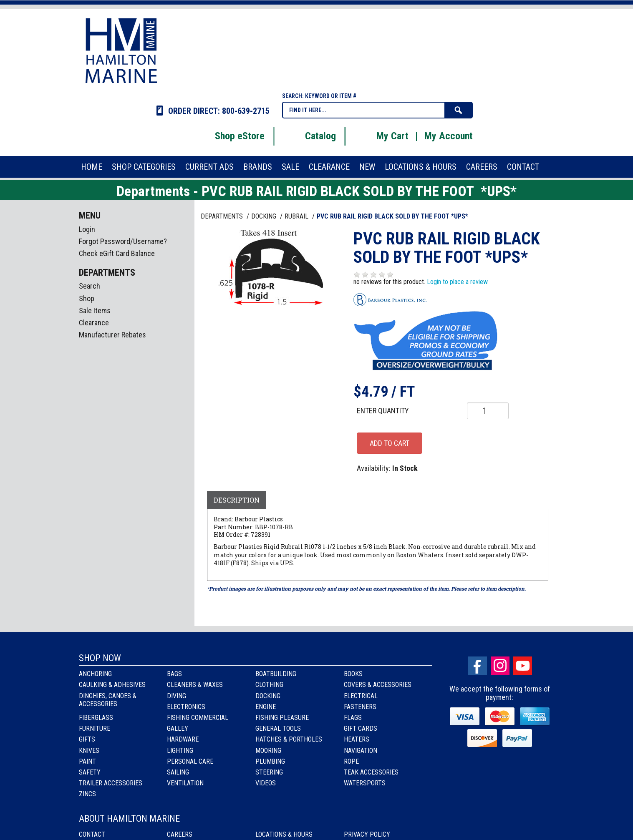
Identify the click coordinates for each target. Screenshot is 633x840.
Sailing (178, 772)
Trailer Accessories (111, 783)
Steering (269, 772)
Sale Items (95, 311)
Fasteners (360, 707)
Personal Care (190, 761)
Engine (266, 707)
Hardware (183, 739)
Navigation (361, 751)
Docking (268, 696)
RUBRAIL (297, 216)
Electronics (186, 707)
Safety (90, 772)
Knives (89, 751)
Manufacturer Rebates (112, 335)
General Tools (278, 728)
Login (87, 229)
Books (353, 674)
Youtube (523, 666)
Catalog (310, 136)
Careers (180, 834)
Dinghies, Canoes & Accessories (108, 700)
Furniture (95, 728)
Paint (87, 761)
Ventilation (185, 783)
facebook (478, 666)
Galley (178, 728)
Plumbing (270, 761)
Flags (353, 718)
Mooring (268, 751)
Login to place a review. (458, 282)
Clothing (269, 685)
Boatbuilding (276, 674)
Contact (92, 834)
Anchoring (95, 674)
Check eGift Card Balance (117, 253)
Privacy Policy (367, 834)
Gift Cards (361, 728)
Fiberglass (96, 718)
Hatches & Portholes (289, 739)
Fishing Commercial (198, 718)
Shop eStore (229, 136)
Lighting (180, 751)
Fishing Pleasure (282, 718)
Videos (266, 783)
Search (90, 286)
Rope (351, 761)
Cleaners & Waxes (195, 685)
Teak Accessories (371, 772)
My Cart (382, 136)
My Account (449, 136)
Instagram (500, 666)
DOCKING (265, 216)
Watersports (365, 783)
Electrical (361, 696)
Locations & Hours (284, 834)
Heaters (357, 739)
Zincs (87, 794)
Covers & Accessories (378, 685)
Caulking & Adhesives (112, 685)
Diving (177, 696)
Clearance (94, 323)
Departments (223, 216)
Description (237, 500)
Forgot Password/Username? (123, 241)
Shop (87, 298)
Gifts (87, 739)
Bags (174, 674)
